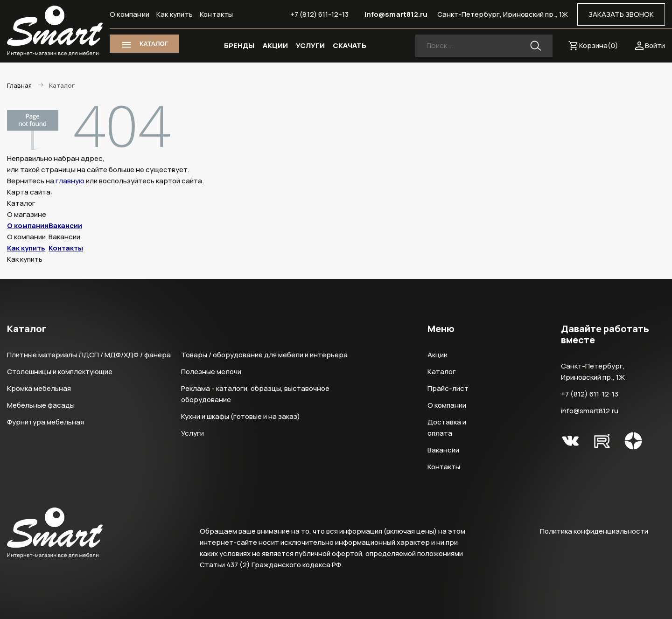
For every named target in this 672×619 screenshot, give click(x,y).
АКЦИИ (275, 45)
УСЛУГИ (310, 45)
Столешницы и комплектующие (60, 372)
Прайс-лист (448, 388)
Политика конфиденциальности (594, 531)
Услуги (192, 433)
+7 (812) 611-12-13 (319, 14)
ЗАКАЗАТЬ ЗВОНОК (621, 14)
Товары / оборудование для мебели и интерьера (264, 355)
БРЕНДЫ (239, 45)
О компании (129, 14)
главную (70, 181)
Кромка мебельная (39, 388)
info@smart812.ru (396, 14)
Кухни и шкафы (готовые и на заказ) (241, 416)
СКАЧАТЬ (350, 45)
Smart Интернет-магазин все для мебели (55, 31)
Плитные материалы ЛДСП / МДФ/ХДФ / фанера (89, 355)
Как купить (175, 14)
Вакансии (65, 226)
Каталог (442, 372)
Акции (437, 355)
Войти (655, 45)
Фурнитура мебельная (45, 422)
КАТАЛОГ (154, 44)
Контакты (217, 14)
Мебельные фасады (41, 405)
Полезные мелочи (211, 372)
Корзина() (599, 45)
